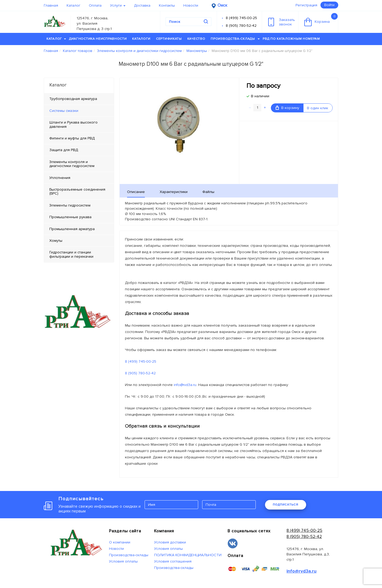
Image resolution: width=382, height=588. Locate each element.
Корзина (321, 20)
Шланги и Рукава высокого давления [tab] (73, 124)
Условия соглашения (173, 561)
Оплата (95, 5)
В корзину (287, 108)
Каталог (73, 5)
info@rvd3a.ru (185, 385)
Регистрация (306, 5)
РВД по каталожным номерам (291, 39)
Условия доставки (170, 542)
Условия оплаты (123, 561)
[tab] (79, 111)
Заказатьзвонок (282, 22)
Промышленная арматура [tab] (72, 229)
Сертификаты (169, 39)
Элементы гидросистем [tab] (70, 205)
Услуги (118, 5)
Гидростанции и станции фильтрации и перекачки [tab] (71, 254)
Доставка (142, 5)
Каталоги (141, 39)
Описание (136, 192)
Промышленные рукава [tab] (70, 217)
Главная (51, 5)
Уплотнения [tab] (60, 178)
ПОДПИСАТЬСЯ (285, 504)
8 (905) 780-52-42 (241, 26)
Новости (191, 5)
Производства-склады (235, 39)
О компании (120, 542)
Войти (329, 5)
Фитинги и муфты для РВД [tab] (72, 138)
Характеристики (174, 192)
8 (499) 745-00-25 (241, 18)
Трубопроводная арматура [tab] (73, 99)
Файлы (208, 192)
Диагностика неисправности (98, 39)
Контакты (167, 5)
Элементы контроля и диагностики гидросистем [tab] (72, 164)
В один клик (318, 108)
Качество (196, 39)
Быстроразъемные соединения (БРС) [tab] (77, 191)
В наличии (260, 96)
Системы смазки (64, 111)
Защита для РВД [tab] (64, 150)
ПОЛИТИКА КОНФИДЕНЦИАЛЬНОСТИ (188, 555)
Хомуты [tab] (56, 241)
